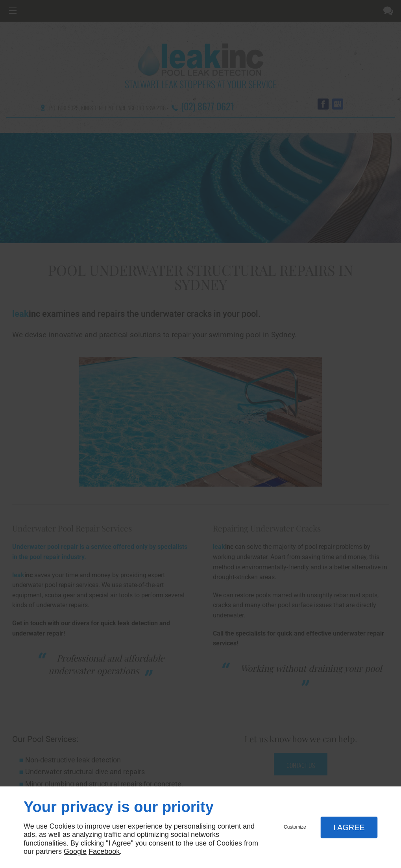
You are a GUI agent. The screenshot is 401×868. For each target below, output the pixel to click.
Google (75, 851)
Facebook (104, 851)
